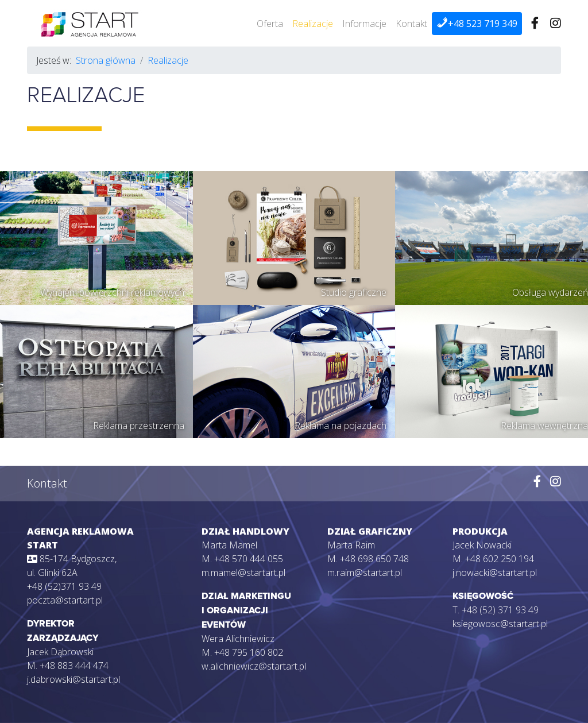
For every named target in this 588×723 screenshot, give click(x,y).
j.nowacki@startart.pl (495, 573)
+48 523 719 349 (477, 23)
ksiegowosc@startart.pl (500, 624)
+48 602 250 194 (500, 559)
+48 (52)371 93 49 (64, 586)
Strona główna (106, 60)
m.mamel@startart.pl (243, 573)
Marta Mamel (229, 545)
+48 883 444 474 (74, 666)
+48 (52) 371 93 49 (500, 610)
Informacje (364, 24)
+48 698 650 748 (374, 559)
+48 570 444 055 (249, 559)
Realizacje (313, 24)
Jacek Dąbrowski (60, 652)
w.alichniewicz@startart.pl (254, 666)
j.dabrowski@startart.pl (73, 679)
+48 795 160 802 (249, 652)
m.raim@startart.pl (365, 573)
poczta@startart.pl (65, 600)
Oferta (270, 24)
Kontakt (411, 24)
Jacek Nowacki (482, 545)
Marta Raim (351, 545)
